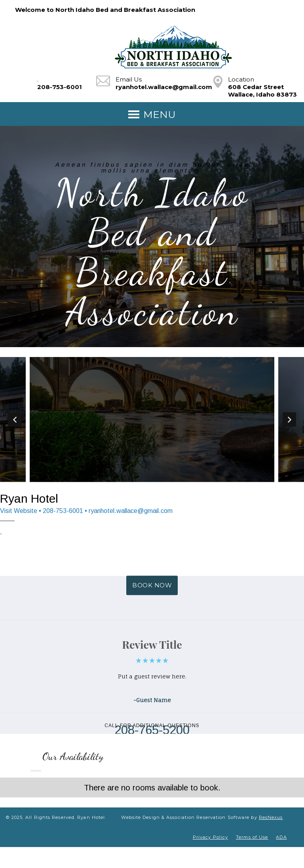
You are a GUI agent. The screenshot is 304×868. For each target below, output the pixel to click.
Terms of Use (252, 837)
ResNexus (271, 817)
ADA (281, 837)
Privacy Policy (210, 837)
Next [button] (289, 420)
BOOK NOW (152, 586)
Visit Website (19, 511)
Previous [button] (15, 420)
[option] (152, 420)
